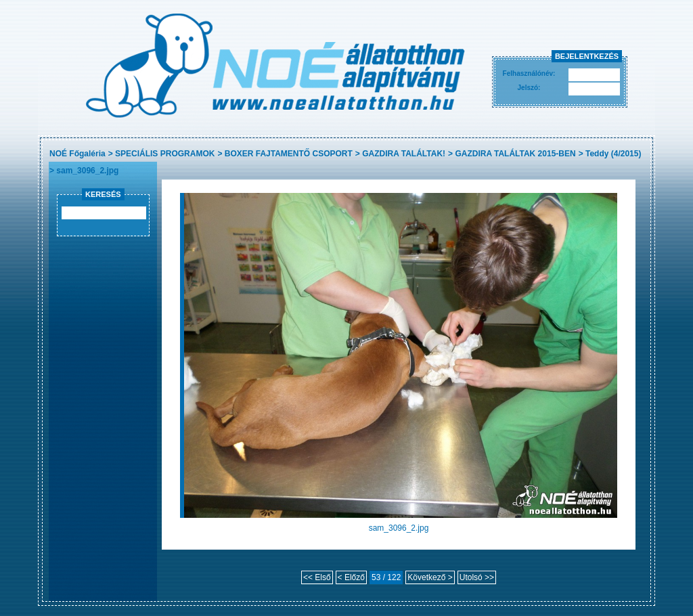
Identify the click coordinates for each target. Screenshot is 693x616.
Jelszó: (529, 88)
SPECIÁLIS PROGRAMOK (165, 154)
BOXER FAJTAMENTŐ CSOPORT (289, 154)
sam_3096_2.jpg (87, 171)
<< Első (317, 577)
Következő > (430, 577)
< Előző (351, 577)
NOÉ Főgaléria (77, 154)
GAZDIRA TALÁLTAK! (404, 154)
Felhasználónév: (529, 73)
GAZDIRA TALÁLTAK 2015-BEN (515, 154)
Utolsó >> (477, 577)
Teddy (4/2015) (613, 154)
